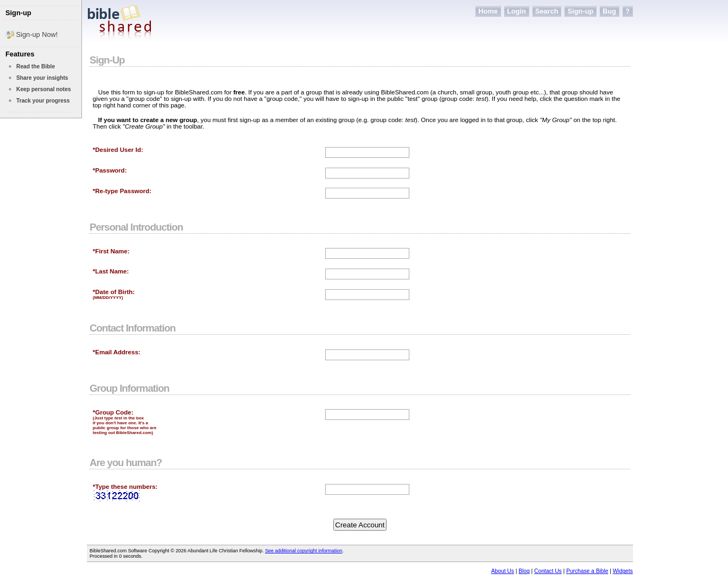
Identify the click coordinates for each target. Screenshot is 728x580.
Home (488, 11)
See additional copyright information (303, 551)
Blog (524, 571)
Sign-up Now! (31, 34)
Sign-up (580, 11)
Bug (609, 11)
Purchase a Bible (587, 571)
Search (547, 11)
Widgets (623, 571)
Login (517, 11)
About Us (503, 571)
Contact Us (548, 571)
